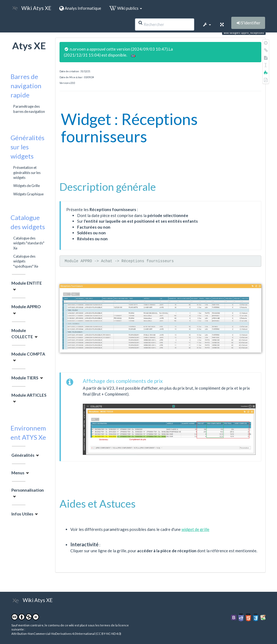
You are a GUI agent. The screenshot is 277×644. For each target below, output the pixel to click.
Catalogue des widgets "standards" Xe (29, 243)
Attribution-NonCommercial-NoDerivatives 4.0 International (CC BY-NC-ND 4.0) (66, 634)
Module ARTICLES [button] (29, 395)
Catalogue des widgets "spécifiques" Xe (26, 261)
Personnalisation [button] (28, 490)
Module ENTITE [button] (27, 283)
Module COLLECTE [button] (22, 333)
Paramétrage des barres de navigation (29, 109)
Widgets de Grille (27, 186)
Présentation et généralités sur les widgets (27, 172)
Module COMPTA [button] (28, 354)
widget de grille (195, 529)
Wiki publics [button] (126, 8)
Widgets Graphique (28, 194)
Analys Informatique (80, 8)
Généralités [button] (23, 455)
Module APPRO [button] (26, 307)
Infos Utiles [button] (22, 514)
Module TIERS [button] (25, 378)
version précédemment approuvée (204, 49)
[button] (207, 24)
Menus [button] (18, 473)
